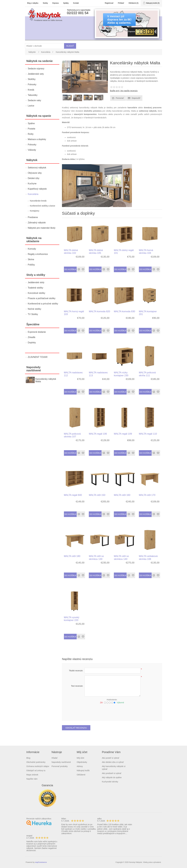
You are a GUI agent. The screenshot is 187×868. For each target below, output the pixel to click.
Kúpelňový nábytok (37, 189)
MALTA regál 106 (98, 434)
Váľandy (32, 150)
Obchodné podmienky (36, 762)
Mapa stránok (32, 775)
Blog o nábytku (33, 3)
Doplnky (32, 343)
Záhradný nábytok (37, 223)
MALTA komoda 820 (99, 311)
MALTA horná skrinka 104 (146, 252)
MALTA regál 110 (148, 434)
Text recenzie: (77, 686)
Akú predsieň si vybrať (112, 773)
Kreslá (31, 90)
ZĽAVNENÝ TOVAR (38, 357)
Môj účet (80, 758)
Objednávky (82, 762)
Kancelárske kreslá (38, 201)
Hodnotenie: (112, 700)
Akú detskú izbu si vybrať (113, 762)
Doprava (55, 3)
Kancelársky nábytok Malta (46, 380)
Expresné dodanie (37, 332)
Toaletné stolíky (36, 288)
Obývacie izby (35, 173)
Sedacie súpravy (36, 69)
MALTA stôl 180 (72, 556)
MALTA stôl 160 (122, 495)
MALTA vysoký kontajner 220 (72, 619)
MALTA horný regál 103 (74, 313)
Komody (32, 249)
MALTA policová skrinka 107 (72, 435)
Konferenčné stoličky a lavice (43, 206)
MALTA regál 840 (73, 495)
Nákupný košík (83, 770)
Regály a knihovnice (38, 254)
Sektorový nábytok (37, 168)
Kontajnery (35, 211)
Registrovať (109, 3)
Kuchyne (32, 184)
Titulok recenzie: (76, 671)
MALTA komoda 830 (124, 311)
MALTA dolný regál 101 (124, 252)
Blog (28, 758)
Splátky (66, 3)
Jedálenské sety (36, 74)
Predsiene (33, 217)
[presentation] (112, 711)
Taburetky (33, 95)
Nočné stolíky (35, 309)
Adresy (80, 766)
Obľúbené (81, 775)
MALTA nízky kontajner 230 (121, 374)
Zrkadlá (32, 337)
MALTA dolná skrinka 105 (96, 252)
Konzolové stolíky (37, 293)
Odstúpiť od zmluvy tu (36, 770)
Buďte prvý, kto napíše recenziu (124, 91)
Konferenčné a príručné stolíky (43, 304)
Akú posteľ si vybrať (111, 758)
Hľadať (55, 758)
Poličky (31, 265)
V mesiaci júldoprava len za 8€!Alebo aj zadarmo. (119, 20)
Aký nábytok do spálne (112, 777)
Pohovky (32, 84)
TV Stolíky (33, 314)
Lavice (31, 106)
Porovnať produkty (60, 766)
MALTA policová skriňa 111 (147, 374)
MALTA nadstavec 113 (98, 374)
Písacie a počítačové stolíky (42, 298)
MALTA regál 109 (123, 434)
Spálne (31, 123)
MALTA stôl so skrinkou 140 (121, 558)
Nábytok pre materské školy (42, 228)
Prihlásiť (121, 3)
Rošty (31, 134)
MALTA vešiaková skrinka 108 (148, 558)
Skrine (31, 259)
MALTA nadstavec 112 (73, 374)
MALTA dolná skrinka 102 (71, 252)
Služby (45, 3)
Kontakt (76, 3)
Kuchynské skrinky (110, 782)
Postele (32, 129)
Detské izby (34, 178)
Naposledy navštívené (61, 762)
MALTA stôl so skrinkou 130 (96, 558)
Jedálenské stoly (36, 282)
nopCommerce (41, 862)
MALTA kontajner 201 (148, 313)
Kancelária (33, 194)
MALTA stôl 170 (147, 495)
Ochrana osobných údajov (38, 766)
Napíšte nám (32, 779)
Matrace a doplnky (37, 139)
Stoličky (32, 79)
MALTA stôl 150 (97, 495)
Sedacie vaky (34, 100)
